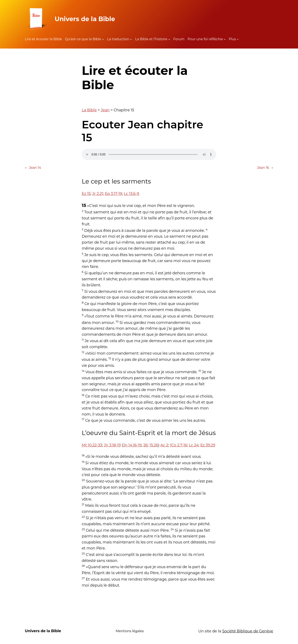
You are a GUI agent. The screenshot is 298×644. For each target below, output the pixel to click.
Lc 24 (194, 445)
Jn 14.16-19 (132, 445)
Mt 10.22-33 (92, 445)
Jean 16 (265, 168)
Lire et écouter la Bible (43, 39)
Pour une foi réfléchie (205, 39)
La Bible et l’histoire (151, 39)
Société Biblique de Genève (248, 631)
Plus (232, 39)
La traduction (118, 39)
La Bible (89, 110)
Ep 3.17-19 (114, 194)
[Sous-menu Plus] (238, 39)
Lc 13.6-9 (131, 194)
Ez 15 (86, 194)
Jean (105, 110)
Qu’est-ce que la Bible (83, 39)
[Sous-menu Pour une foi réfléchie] (225, 39)
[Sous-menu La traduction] (131, 39)
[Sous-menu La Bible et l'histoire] (169, 39)
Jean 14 (33, 168)
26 (146, 445)
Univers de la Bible (85, 19)
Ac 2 (164, 445)
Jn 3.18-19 (112, 445)
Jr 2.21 (98, 194)
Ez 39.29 (208, 445)
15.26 (154, 445)
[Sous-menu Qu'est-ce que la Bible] (103, 39)
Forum (179, 39)
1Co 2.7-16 (178, 445)
